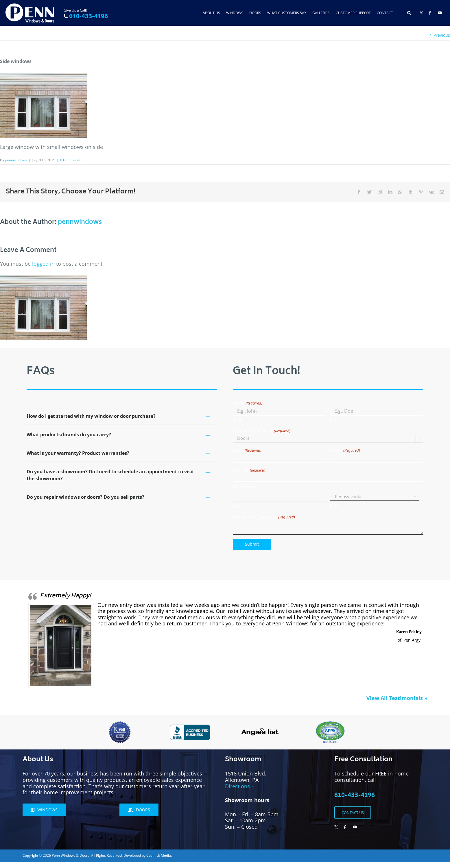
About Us (211, 13)
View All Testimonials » (397, 698)
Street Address (247, 487)
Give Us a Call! (75, 10)
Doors (255, 13)
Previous (442, 35)
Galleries (321, 13)
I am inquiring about (262, 431)
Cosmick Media (159, 855)
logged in (43, 264)
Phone (345, 450)
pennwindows (16, 160)
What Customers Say (287, 13)
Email (247, 450)
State (335, 505)
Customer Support (353, 13)
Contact (385, 13)
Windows (235, 13)
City (237, 506)
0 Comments (70, 160)
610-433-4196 (88, 16)
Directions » (239, 786)
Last (334, 420)
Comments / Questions (264, 517)
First (237, 420)
